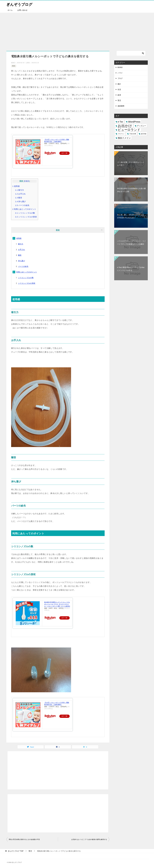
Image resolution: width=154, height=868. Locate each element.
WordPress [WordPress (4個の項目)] (134, 122)
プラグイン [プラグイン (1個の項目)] (121, 134)
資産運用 (121, 106)
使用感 (16, 186)
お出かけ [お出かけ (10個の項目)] (125, 126)
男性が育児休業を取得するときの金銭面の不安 (24, 839)
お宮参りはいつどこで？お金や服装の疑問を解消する (89, 839)
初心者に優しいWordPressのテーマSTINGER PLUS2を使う (131, 216)
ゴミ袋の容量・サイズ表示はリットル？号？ (131, 164)
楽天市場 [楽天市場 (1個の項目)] (144, 134)
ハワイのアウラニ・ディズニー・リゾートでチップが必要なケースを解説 (131, 243)
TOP (16, 851)
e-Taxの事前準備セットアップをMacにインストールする (131, 269)
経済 (119, 95)
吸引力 (19, 190)
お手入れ (20, 194)
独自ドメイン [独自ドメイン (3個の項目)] (124, 138)
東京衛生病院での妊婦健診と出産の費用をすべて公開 (131, 190)
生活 (119, 89)
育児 (14, 66)
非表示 (27, 181)
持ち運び (20, 201)
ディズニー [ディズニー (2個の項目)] (141, 126)
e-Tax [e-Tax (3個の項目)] (121, 122)
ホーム (10, 10)
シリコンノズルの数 (25, 213)
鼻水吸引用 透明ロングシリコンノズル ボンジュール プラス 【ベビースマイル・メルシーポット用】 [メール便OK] (57, 604)
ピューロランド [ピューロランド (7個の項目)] (129, 130)
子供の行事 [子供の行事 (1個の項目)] (133, 134)
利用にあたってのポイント (24, 209)
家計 (119, 84)
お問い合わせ (22, 10)
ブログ (120, 78)
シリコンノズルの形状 (26, 217)
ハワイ (120, 73)
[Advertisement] (77, 31)
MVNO (120, 67)
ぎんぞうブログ (19, 4)
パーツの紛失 (22, 205)
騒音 (19, 198)
